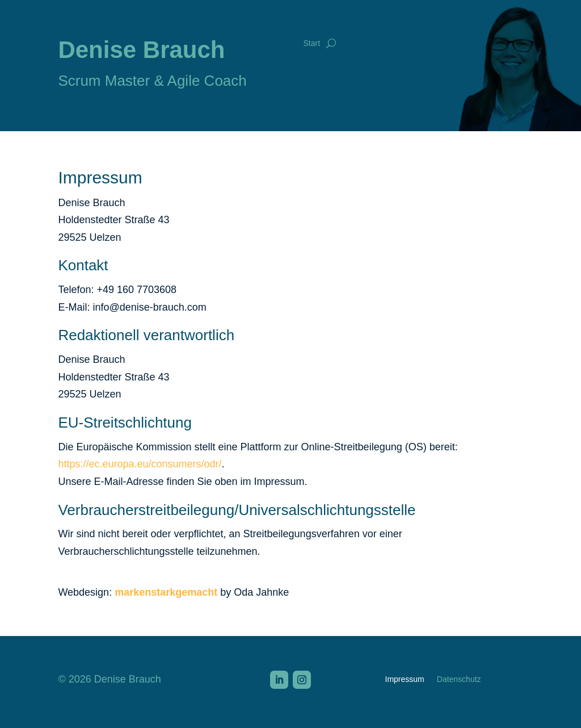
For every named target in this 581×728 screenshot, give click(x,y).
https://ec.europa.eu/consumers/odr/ (140, 464)
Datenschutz (459, 679)
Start (312, 43)
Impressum (405, 679)
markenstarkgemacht (166, 592)
